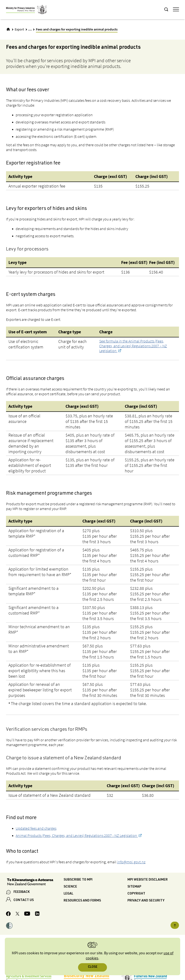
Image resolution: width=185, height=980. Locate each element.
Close (93, 967)
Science (70, 887)
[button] (9, 926)
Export (19, 30)
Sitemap (134, 887)
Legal (68, 894)
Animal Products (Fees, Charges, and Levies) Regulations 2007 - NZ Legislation (77, 835)
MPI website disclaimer (148, 880)
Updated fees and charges (36, 828)
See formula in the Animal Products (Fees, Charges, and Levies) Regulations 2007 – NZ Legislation (133, 346)
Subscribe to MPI (78, 880)
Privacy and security (146, 901)
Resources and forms (82, 901)
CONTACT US (24, 900)
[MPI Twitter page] (17, 914)
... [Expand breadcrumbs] (30, 29)
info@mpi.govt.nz (131, 862)
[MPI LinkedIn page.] (37, 914)
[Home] (8, 29)
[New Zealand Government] (35, 883)
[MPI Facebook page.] (8, 914)
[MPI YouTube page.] (27, 914)
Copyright (136, 894)
